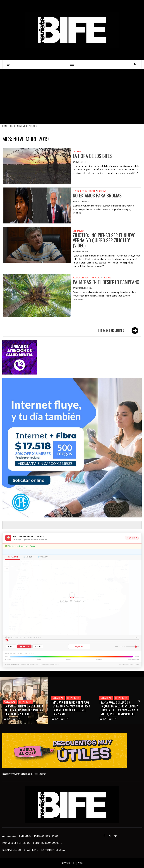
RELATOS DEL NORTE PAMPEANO (86, 278)
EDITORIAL (77, 152)
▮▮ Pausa (24, 646)
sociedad (102, 191)
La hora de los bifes (92, 156)
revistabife (80, 162)
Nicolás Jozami (82, 201)
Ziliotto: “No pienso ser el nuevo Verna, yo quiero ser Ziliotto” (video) (104, 240)
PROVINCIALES (25, 702)
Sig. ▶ (38, 646)
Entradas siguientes (111, 330)
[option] (24, 700)
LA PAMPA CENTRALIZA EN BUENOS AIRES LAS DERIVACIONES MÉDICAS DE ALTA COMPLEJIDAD (24, 710)
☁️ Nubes (28, 557)
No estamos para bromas (97, 195)
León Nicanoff (81, 251)
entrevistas (79, 231)
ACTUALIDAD (10, 702)
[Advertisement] (72, 96)
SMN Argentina (33, 665)
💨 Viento (43, 557)
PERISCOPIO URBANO (46, 836)
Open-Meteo (55, 665)
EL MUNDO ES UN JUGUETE (84, 191)
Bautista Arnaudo (83, 288)
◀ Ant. (11, 646)
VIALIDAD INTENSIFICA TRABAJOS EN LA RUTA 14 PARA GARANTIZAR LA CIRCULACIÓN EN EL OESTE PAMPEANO (71, 708)
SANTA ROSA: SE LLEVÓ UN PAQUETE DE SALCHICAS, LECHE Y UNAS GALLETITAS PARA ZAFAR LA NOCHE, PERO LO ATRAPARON (120, 708)
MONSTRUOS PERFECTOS (16, 843)
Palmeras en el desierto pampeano (106, 282)
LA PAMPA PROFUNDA (53, 850)
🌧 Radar (13, 557)
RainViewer (15, 665)
